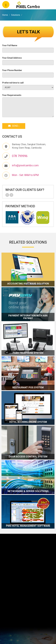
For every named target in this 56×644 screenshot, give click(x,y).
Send (14, 126)
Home (5, 15)
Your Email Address (12, 58)
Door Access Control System (28, 457)
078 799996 (20, 156)
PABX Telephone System (28, 353)
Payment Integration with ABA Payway (28, 317)
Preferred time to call (13, 83)
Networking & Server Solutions (28, 491)
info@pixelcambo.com (25, 165)
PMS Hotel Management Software (28, 526)
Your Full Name (10, 45)
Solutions (16, 15)
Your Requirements (12, 95)
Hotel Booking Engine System (28, 422)
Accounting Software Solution (28, 284)
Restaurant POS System (28, 388)
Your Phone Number (12, 70)
